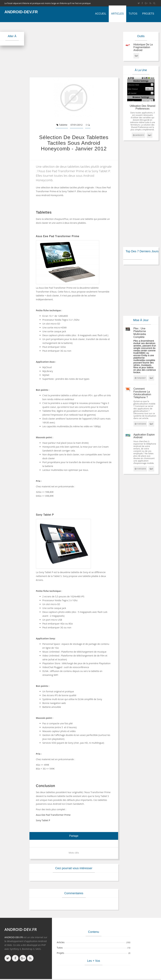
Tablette (62, 125)
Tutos (133, 14)
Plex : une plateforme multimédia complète (140, 333)
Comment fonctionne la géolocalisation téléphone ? (142, 393)
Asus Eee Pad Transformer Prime (53, 815)
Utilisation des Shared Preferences (142, 107)
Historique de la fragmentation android (143, 47)
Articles (117, 14)
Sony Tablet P (43, 820)
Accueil (101, 14)
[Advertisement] (82, 50)
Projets (148, 14)
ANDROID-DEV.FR (14, 937)
